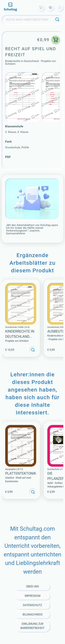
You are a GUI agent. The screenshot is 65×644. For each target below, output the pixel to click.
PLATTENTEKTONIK (21, 473)
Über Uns (32, 586)
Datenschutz (32, 605)
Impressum (32, 596)
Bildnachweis (32, 614)
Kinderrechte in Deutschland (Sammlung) (20, 337)
